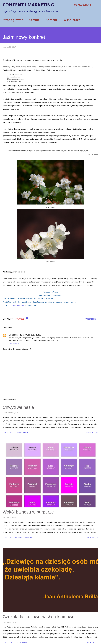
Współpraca (72, 20)
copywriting (19, 319)
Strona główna (13, 20)
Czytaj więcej (92, 433)
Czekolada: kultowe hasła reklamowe (39, 617)
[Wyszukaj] (82, 5)
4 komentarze (22, 433)
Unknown (13, 335)
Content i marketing (28, 5)
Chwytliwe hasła (18, 407)
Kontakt (51, 20)
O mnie (34, 20)
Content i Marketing (17, 305)
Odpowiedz (14, 344)
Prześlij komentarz (24, 537)
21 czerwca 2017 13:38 (30, 335)
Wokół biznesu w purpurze (28, 512)
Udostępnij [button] (91, 319)
